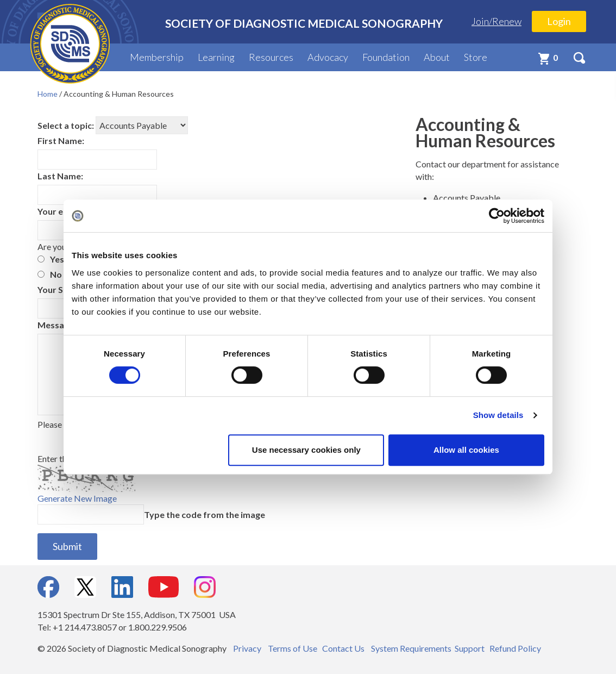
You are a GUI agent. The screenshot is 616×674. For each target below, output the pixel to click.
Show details (498, 415)
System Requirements (411, 648)
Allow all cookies (466, 450)
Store (476, 57)
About (437, 57)
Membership (157, 57)
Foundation (386, 57)
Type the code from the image (205, 514)
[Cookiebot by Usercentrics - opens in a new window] (497, 216)
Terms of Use (293, 648)
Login (559, 21)
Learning (216, 57)
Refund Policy (515, 648)
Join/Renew (496, 21)
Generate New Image (77, 498)
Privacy (247, 648)
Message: (57, 325)
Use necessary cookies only (306, 450)
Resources (271, 57)
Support (470, 648)
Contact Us (343, 648)
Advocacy (328, 57)
